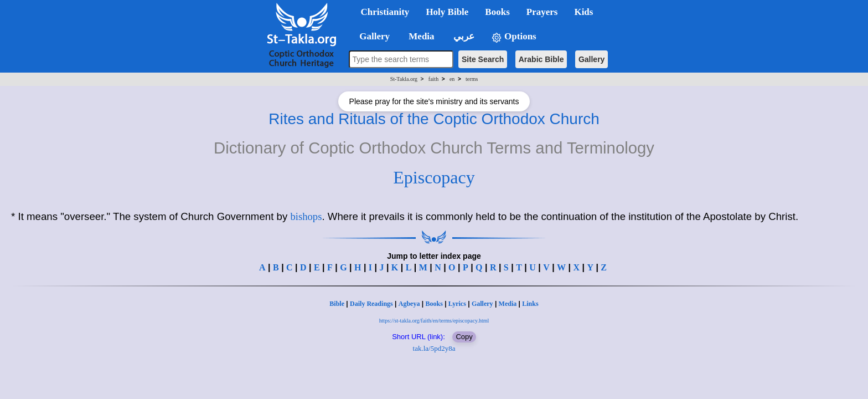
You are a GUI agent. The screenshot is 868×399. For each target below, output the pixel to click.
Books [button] (497, 12)
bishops (306, 216)
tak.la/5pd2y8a (434, 348)
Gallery (591, 59)
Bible (337, 304)
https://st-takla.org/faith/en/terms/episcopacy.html (434, 321)
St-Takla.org (404, 79)
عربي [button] (463, 36)
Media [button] (420, 36)
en (452, 79)
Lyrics (457, 304)
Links (530, 304)
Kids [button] (583, 12)
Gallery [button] (371, 36)
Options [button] (514, 37)
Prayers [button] (542, 12)
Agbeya (409, 304)
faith (433, 79)
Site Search (483, 59)
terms (472, 79)
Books (434, 304)
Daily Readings (371, 304)
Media (508, 304)
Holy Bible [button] (447, 12)
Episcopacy (434, 177)
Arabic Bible (541, 59)
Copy (464, 337)
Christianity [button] (385, 12)
